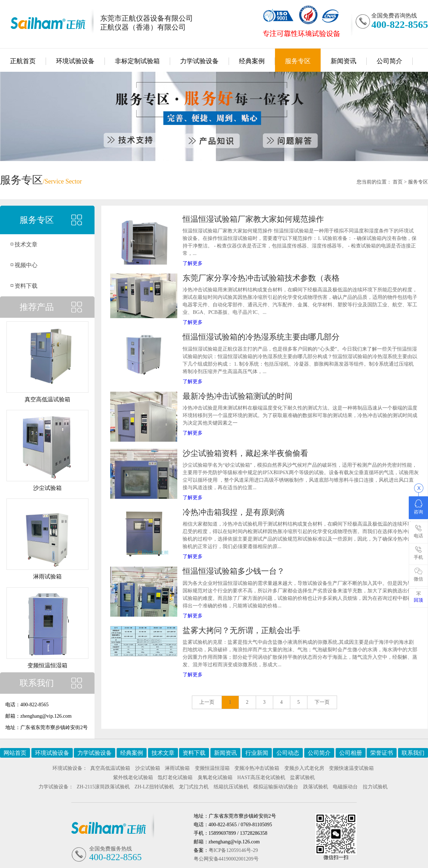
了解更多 (193, 263)
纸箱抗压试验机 (231, 787)
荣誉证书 (382, 753)
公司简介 (389, 61)
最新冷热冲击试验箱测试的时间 (238, 396)
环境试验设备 (75, 61)
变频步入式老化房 (304, 768)
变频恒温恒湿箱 (212, 768)
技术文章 (26, 244)
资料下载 (26, 286)
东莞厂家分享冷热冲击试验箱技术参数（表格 (261, 278)
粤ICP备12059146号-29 (233, 850)
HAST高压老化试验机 (261, 777)
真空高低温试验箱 (110, 768)
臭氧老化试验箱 (215, 777)
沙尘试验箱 (148, 768)
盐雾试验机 (302, 777)
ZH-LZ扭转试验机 (154, 787)
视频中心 (26, 265)
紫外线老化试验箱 (133, 777)
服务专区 (298, 61)
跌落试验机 (316, 787)
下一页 (322, 702)
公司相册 (351, 753)
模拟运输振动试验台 (276, 787)
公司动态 (288, 753)
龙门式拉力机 (194, 787)
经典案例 (252, 61)
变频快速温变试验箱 (351, 768)
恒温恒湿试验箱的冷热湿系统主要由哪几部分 (261, 337)
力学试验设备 (199, 61)
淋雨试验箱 (177, 768)
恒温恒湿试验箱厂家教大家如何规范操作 (253, 219)
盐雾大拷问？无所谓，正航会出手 (241, 630)
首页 (398, 182)
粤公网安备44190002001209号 (226, 859)
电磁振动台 (345, 787)
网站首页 (15, 753)
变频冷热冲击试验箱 (257, 768)
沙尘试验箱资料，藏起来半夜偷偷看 (245, 453)
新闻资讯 (343, 61)
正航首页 (23, 61)
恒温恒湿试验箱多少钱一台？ (234, 571)
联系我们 (413, 753)
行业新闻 (257, 753)
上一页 (207, 702)
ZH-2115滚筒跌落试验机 (103, 787)
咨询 (418, 507)
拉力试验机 (375, 787)
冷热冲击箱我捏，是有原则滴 (234, 512)
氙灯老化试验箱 (175, 777)
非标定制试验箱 (137, 61)
